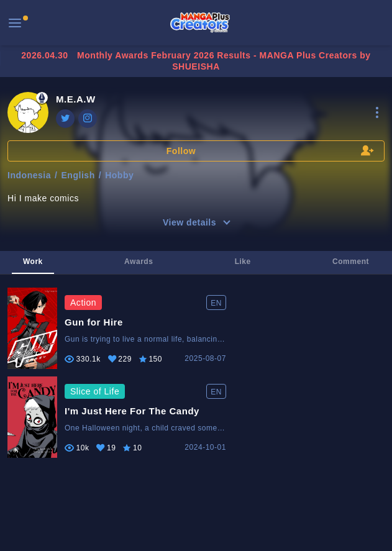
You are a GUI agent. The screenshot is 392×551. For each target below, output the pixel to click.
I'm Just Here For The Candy (132, 411)
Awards (139, 262)
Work (33, 262)
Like (243, 262)
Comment (351, 262)
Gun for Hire (94, 322)
